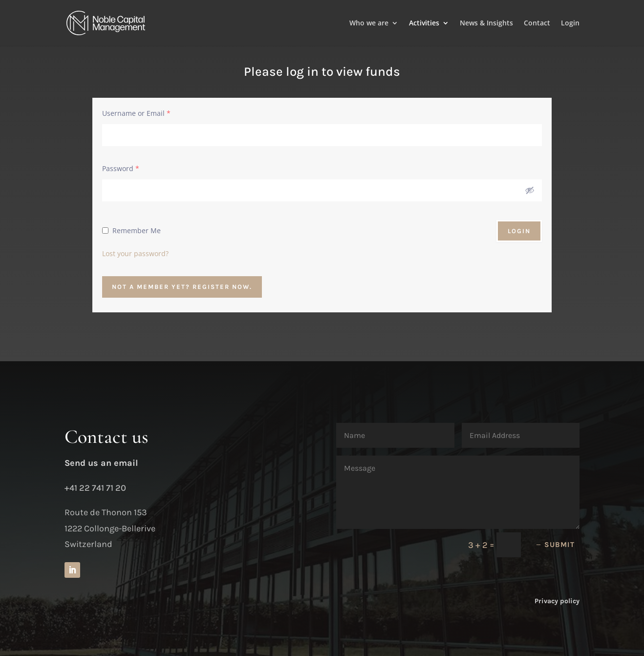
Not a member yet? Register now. (182, 287)
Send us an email (101, 463)
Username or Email (136, 113)
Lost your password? (135, 253)
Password (121, 168)
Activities (424, 23)
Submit (559, 545)
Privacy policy (557, 601)
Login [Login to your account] (570, 23)
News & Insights (486, 23)
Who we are (369, 23)
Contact (537, 23)
